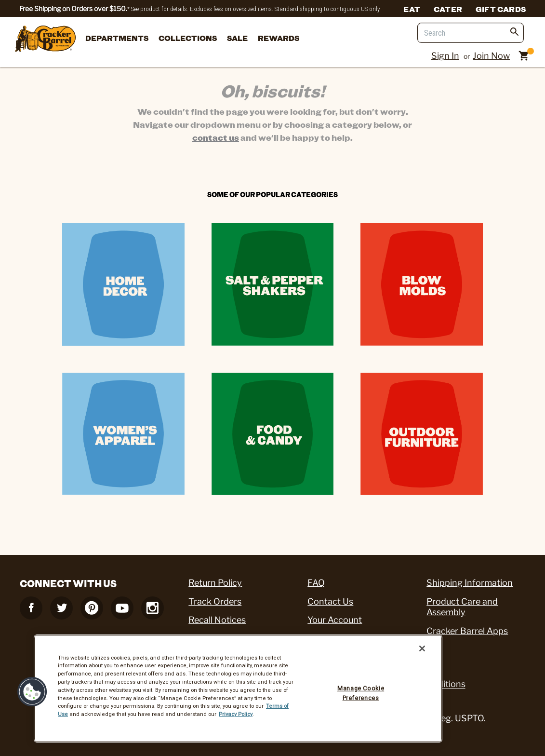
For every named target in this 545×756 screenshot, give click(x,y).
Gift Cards (501, 9)
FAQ (316, 583)
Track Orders (215, 601)
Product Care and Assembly (462, 607)
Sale (237, 38)
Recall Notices (217, 620)
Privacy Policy (236, 714)
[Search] (471, 33)
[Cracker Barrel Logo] (45, 39)
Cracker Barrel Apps (467, 631)
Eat (412, 9)
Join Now (491, 56)
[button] (32, 692)
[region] (238, 688)
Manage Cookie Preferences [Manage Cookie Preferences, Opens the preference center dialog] (361, 693)
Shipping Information (470, 583)
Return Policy (215, 583)
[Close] (422, 648)
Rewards (279, 38)
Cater (448, 9)
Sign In (445, 56)
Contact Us (330, 601)
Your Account (335, 620)
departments (117, 38)
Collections (188, 38)
